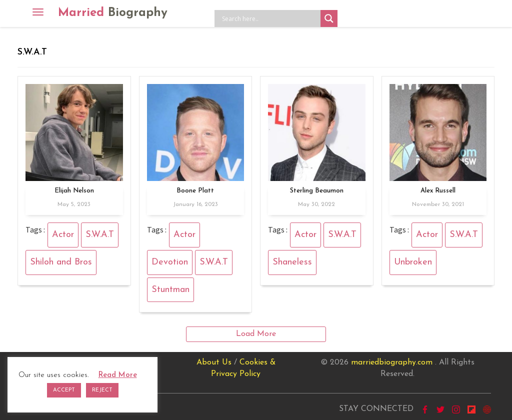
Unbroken (413, 262)
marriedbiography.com (392, 362)
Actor (63, 235)
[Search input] (270, 18)
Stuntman (170, 290)
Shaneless (292, 262)
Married (113, 13)
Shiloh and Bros (61, 262)
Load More (256, 334)
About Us (214, 362)
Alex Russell (438, 191)
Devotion (170, 262)
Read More (118, 375)
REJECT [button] (102, 390)
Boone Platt (195, 191)
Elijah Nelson (74, 191)
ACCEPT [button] (64, 390)
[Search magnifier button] (329, 18)
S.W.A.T (100, 235)
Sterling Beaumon (317, 191)
